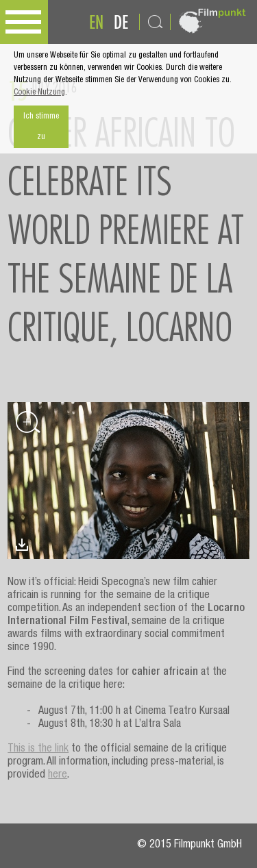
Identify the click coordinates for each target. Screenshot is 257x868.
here (58, 776)
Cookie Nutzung (39, 92)
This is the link (38, 749)
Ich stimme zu (41, 127)
